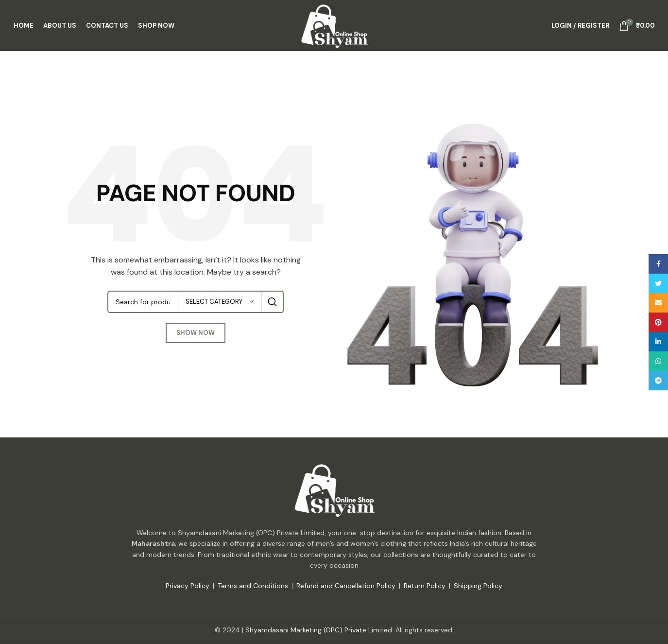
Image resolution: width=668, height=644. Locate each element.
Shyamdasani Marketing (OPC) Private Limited (319, 630)
